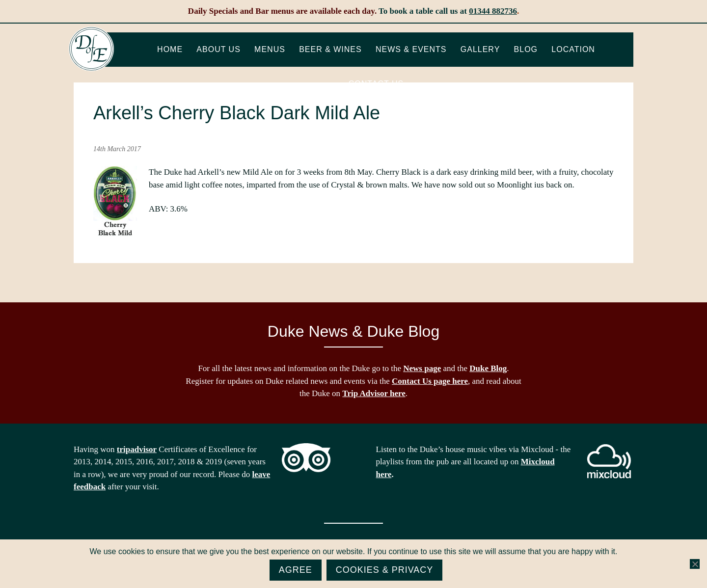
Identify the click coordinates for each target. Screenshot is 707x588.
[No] (695, 564)
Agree (296, 570)
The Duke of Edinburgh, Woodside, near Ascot (91, 49)
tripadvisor (137, 449)
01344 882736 (493, 11)
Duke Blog (488, 368)
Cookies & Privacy (385, 570)
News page (422, 368)
